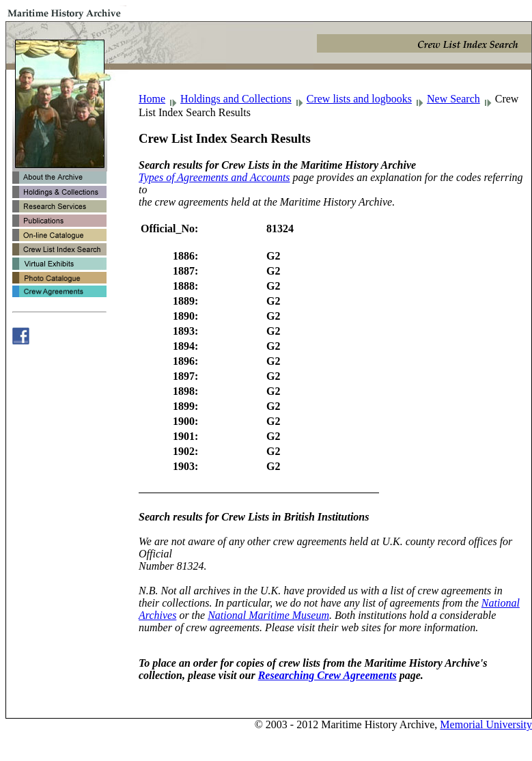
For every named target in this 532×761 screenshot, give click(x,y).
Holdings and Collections (236, 99)
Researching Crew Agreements (327, 675)
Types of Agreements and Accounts (214, 177)
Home (152, 99)
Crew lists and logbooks (359, 99)
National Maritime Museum (268, 615)
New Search (453, 99)
